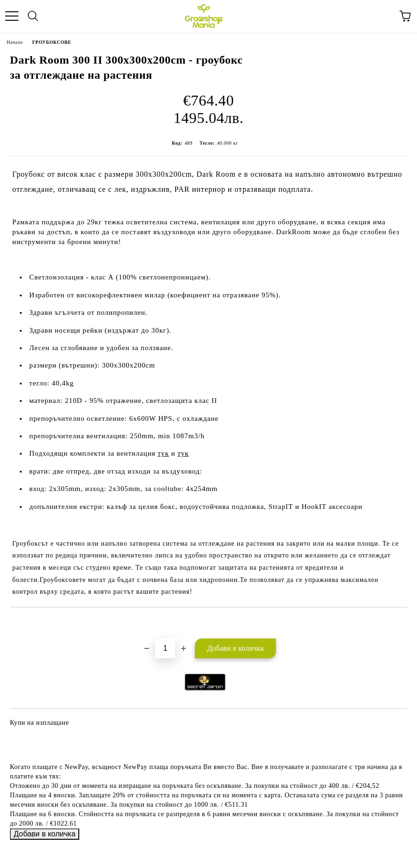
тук (163, 453)
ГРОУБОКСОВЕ (52, 42)
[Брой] (165, 648)
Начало (15, 42)
